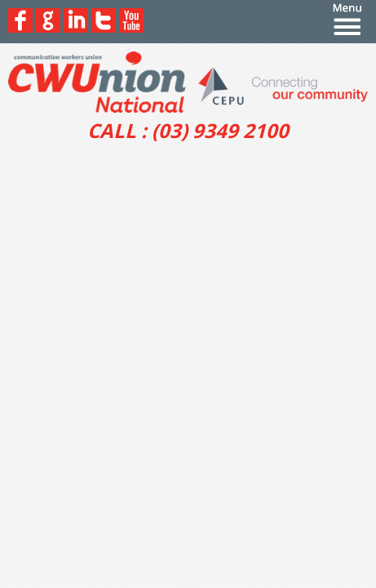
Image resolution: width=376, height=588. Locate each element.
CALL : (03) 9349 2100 (188, 131)
